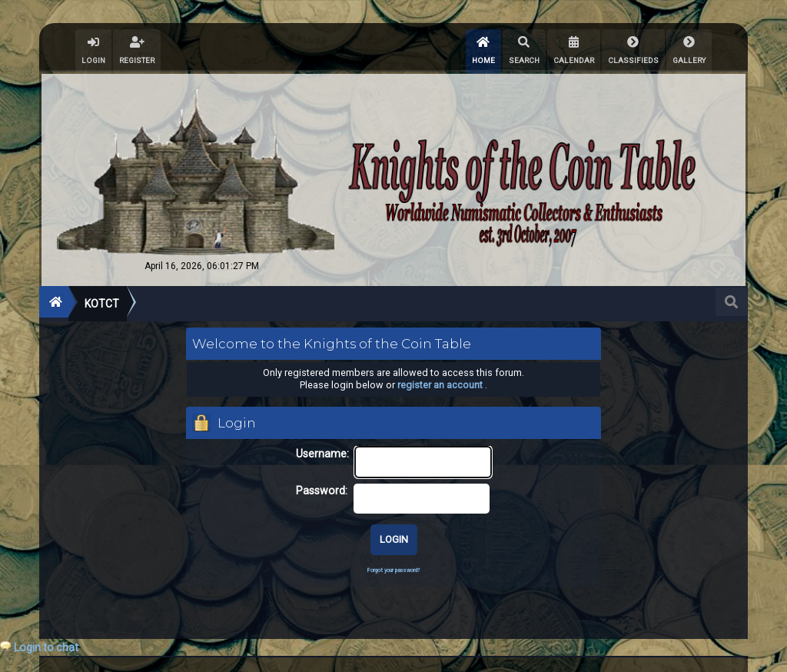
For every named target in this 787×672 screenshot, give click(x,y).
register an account (440, 385)
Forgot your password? (393, 570)
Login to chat (46, 647)
